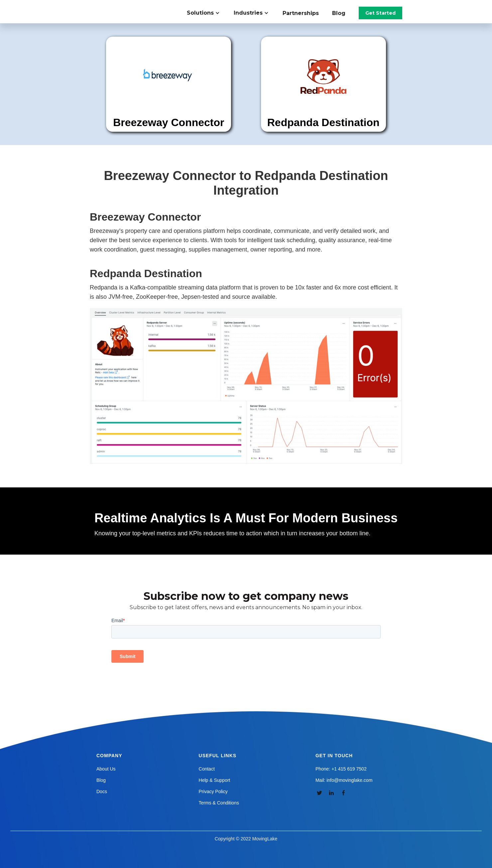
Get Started (380, 13)
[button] (207, 13)
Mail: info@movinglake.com (344, 780)
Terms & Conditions (219, 803)
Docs (102, 791)
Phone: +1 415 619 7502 (341, 769)
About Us (106, 769)
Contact (207, 769)
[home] (128, 7)
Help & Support (215, 780)
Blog (339, 13)
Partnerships (301, 13)
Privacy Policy (213, 791)
